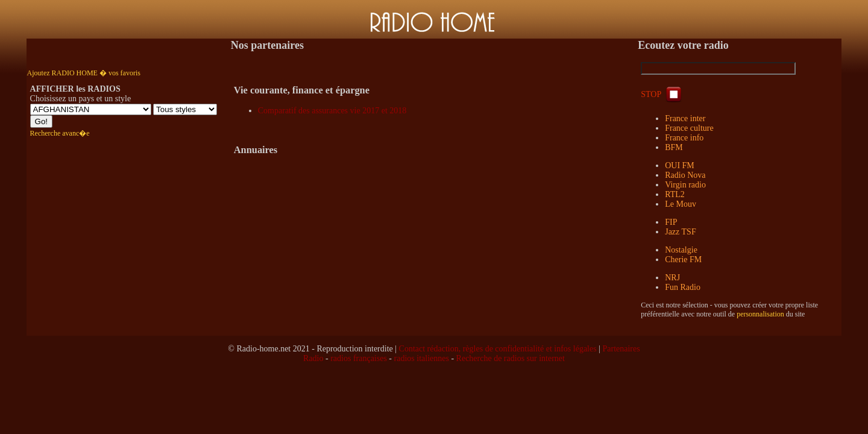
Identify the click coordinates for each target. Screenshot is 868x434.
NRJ (672, 278)
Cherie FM (683, 259)
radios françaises (359, 358)
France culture (689, 128)
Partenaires (621, 349)
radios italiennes (422, 358)
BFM (674, 147)
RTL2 (675, 194)
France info (684, 138)
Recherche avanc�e (60, 133)
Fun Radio (683, 287)
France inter (685, 118)
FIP (671, 222)
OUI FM (680, 165)
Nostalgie (681, 250)
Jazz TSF (680, 232)
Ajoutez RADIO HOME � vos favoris (84, 73)
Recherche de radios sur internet (511, 358)
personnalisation (760, 314)
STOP (662, 94)
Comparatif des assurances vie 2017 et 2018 (332, 111)
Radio (313, 358)
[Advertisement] (434, 400)
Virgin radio (685, 185)
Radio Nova (685, 175)
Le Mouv (681, 204)
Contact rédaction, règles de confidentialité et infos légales (498, 349)
